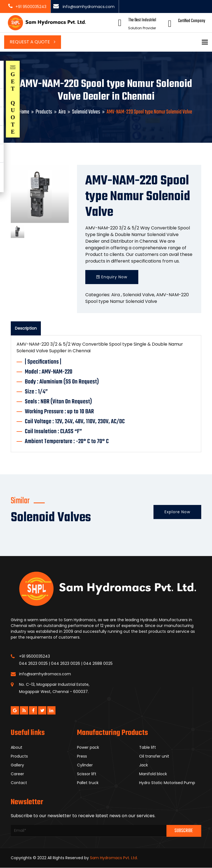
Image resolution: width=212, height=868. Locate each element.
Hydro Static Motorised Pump (167, 783)
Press (82, 756)
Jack (144, 765)
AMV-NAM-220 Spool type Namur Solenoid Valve (137, 298)
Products (44, 112)
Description (26, 328)
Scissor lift (87, 774)
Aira (62, 112)
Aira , (116, 295)
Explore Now (177, 512)
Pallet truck (88, 783)
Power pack (88, 747)
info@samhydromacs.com (88, 7)
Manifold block (153, 774)
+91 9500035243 (31, 7)
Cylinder (85, 765)
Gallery (17, 765)
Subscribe (184, 831)
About (17, 747)
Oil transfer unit (154, 756)
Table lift (148, 747)
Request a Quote (33, 42)
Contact (19, 783)
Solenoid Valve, (139, 295)
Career (17, 774)
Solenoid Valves (86, 112)
